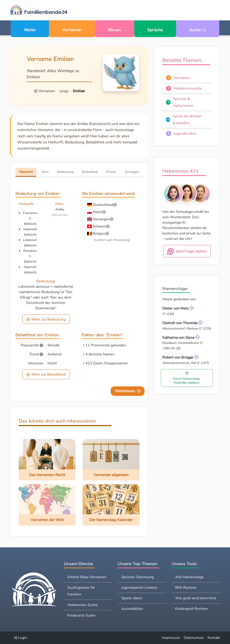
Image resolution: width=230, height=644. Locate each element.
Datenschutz (194, 638)
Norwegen (101, 219)
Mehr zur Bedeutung (46, 319)
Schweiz (99, 226)
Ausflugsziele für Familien (81, 591)
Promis (111, 172)
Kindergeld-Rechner (192, 609)
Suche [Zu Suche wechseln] (198, 30)
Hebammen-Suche (83, 605)
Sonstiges (132, 172)
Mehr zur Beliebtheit (46, 374)
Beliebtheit (90, 172)
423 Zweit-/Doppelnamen (107, 363)
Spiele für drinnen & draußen (187, 120)
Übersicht (26, 172)
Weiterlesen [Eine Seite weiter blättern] (128, 391)
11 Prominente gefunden (106, 345)
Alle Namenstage (189, 577)
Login (20, 638)
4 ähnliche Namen (100, 354)
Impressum (171, 638)
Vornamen (72, 30)
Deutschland (103, 205)
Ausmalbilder (132, 609)
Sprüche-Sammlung (137, 577)
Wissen (114, 30)
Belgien (99, 234)
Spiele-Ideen (132, 598)
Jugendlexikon (185, 134)
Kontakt (214, 638)
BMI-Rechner (186, 588)
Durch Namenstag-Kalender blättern (187, 378)
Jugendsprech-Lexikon (139, 588)
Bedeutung (65, 172)
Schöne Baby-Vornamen (87, 577)
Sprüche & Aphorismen (183, 102)
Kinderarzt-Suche (81, 615)
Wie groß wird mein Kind (196, 598)
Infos (45, 172)
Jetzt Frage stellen (187, 251)
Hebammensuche (188, 88)
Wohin (30, 30)
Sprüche (155, 30)
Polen (97, 212)
